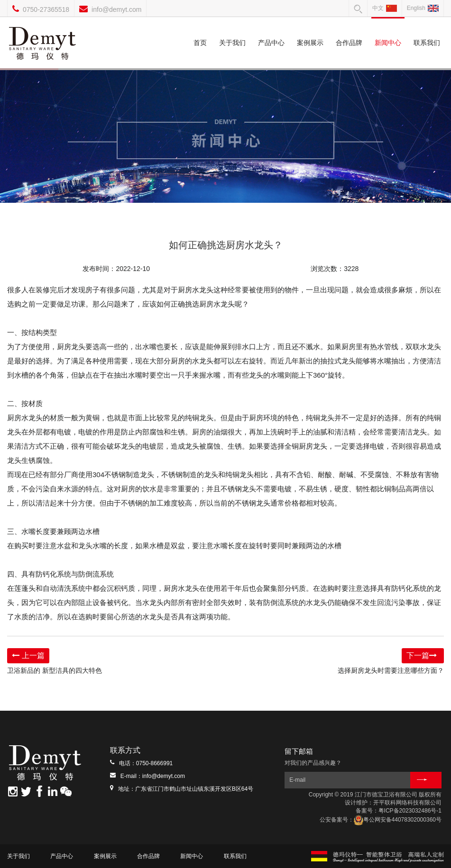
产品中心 (271, 32)
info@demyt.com (116, 9)
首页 (200, 32)
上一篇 (28, 656)
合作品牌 (349, 32)
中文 (385, 8)
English (423, 8)
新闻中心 (388, 32)
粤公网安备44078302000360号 (398, 820)
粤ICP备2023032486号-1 (410, 811)
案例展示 (310, 32)
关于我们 (232, 32)
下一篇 (423, 656)
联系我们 (427, 32)
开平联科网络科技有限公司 (407, 803)
